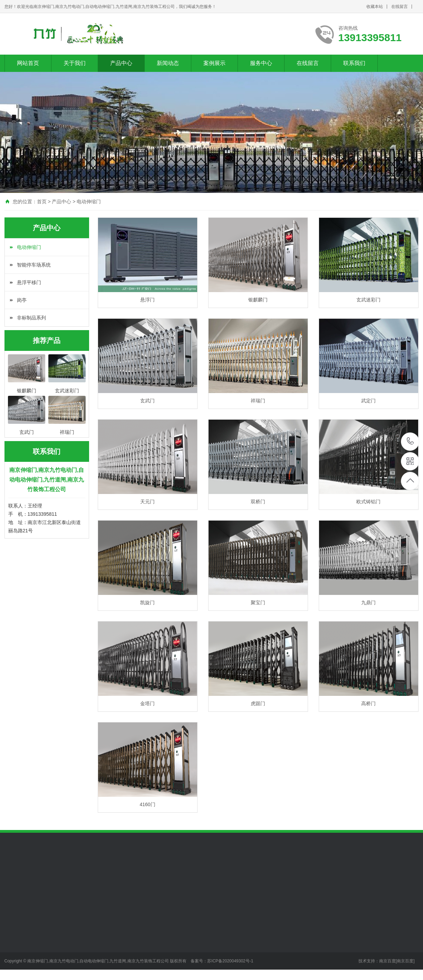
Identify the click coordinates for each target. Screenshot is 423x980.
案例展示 (214, 63)
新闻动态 (168, 63)
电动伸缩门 (89, 202)
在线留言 (400, 7)
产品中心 (121, 63)
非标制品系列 (31, 318)
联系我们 (354, 63)
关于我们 (75, 63)
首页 (42, 202)
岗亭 (22, 300)
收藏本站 (375, 7)
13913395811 (410, 441)
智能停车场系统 (34, 265)
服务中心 (261, 63)
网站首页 (28, 63)
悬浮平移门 (29, 282)
